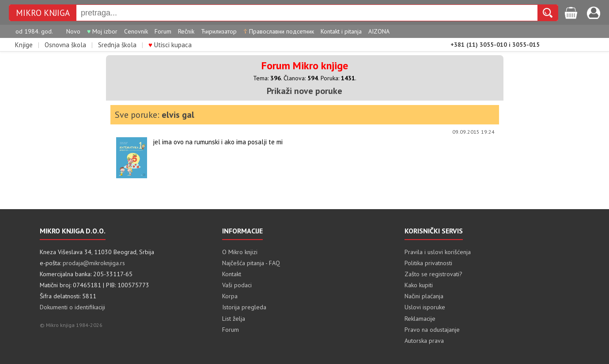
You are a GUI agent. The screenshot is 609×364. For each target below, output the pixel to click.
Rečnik (186, 31)
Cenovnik (136, 31)
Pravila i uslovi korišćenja (438, 252)
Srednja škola (117, 45)
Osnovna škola (65, 45)
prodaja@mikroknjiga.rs (94, 263)
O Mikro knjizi (240, 252)
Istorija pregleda (244, 307)
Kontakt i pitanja (341, 31)
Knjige (24, 45)
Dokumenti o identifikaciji (72, 307)
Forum (163, 31)
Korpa (230, 296)
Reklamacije (420, 319)
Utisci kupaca (170, 45)
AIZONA (379, 31)
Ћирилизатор (219, 31)
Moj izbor (102, 31)
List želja (234, 319)
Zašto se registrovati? (433, 274)
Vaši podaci (237, 285)
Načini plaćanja (424, 296)
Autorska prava (424, 341)
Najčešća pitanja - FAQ (251, 263)
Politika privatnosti (428, 263)
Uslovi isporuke (425, 307)
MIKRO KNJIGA (43, 13)
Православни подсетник (279, 31)
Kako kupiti (419, 285)
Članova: (301, 78)
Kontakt (232, 274)
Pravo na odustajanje (432, 330)
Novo (73, 31)
